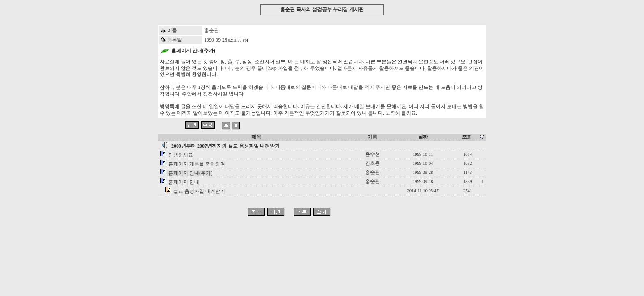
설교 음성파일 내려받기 (199, 191)
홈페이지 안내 (184, 182)
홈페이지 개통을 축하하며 (197, 164)
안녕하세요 (181, 155)
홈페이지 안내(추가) (190, 173)
